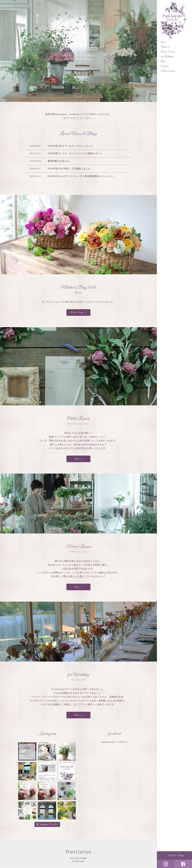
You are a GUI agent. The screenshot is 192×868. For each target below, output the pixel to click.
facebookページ (77, 114)
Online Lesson (168, 71)
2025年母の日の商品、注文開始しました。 (70, 169)
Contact (165, 66)
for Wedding (167, 56)
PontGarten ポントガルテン (114, 742)
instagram (62, 114)
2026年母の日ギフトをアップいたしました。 (71, 146)
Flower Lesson (168, 52)
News (163, 42)
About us (165, 47)
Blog (163, 61)
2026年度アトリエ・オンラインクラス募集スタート (75, 153)
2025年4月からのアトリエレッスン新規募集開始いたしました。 (82, 176)
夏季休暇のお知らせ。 (60, 161)
